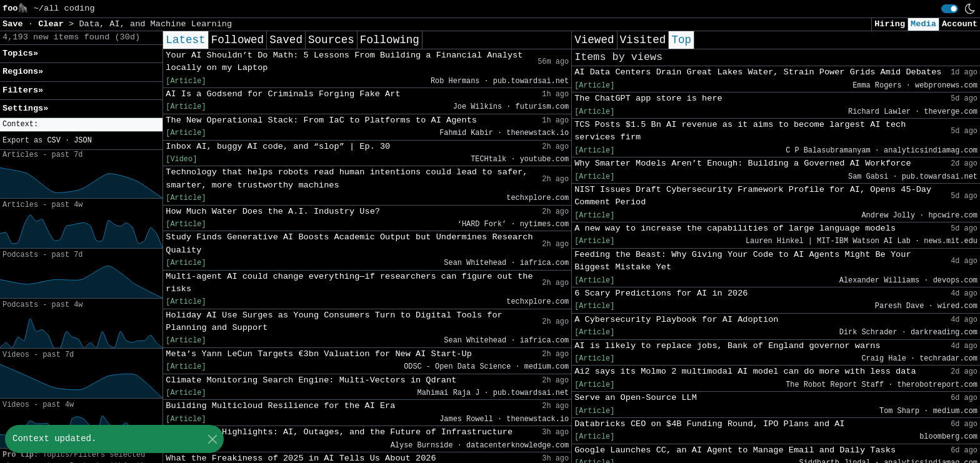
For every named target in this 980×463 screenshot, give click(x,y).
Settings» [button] (25, 108)
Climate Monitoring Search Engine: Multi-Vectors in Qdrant (311, 380)
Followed (237, 40)
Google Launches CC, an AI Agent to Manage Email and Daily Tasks (735, 450)
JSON (83, 141)
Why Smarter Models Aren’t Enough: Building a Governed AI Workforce (742, 163)
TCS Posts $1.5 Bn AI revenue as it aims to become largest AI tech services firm (740, 131)
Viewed (594, 40)
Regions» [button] (23, 72)
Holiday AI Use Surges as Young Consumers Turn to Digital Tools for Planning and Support (334, 321)
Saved (286, 40)
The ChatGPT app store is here (648, 98)
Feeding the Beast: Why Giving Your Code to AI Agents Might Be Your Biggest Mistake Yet (742, 261)
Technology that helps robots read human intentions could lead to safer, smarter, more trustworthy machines (347, 178)
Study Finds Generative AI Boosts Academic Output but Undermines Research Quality (349, 243)
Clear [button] (53, 24)
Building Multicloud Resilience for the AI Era (280, 406)
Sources (331, 40)
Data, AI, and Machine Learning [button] (155, 24)
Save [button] (15, 24)
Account (960, 24)
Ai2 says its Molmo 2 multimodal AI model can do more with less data (745, 371)
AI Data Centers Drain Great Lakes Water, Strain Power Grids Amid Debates (758, 72)
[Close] (212, 439)
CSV (53, 141)
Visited (643, 40)
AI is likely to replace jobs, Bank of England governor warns (727, 346)
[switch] (950, 9)
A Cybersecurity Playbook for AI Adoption (676, 320)
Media (923, 24)
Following (390, 40)
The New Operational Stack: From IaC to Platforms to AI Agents (321, 120)
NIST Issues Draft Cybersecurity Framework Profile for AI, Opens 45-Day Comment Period (753, 196)
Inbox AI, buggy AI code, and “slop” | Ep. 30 (278, 147)
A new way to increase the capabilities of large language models (735, 228)
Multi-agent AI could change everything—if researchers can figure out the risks (349, 283)
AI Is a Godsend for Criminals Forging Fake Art (283, 94)
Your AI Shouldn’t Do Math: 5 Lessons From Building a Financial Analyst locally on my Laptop (344, 62)
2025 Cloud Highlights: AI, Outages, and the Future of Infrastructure (339, 432)
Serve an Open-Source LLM (636, 398)
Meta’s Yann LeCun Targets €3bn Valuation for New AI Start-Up (318, 354)
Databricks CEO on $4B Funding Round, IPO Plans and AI (709, 424)
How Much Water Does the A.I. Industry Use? (273, 212)
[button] (81, 125)
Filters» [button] (23, 90)
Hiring (890, 24)
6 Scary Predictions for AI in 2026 (661, 293)
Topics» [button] (20, 53)
